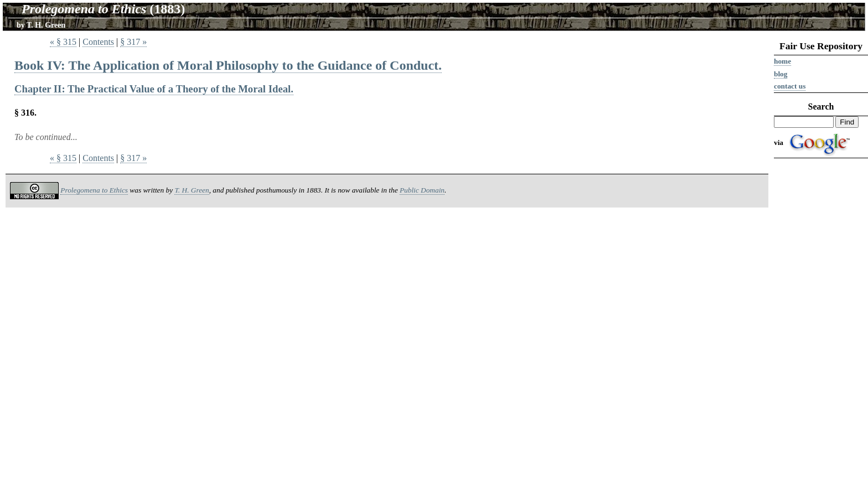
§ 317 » (133, 42)
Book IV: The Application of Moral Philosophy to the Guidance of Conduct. (228, 65)
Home (782, 61)
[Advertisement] (821, 333)
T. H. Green (46, 25)
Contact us (790, 86)
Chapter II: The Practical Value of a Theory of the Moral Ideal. (154, 89)
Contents (98, 42)
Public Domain (422, 190)
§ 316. (25, 113)
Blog (781, 74)
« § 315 (63, 42)
